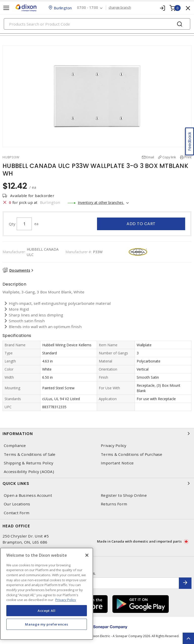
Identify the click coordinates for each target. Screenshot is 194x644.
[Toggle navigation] (6, 8)
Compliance (15, 446)
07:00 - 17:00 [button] (88, 8)
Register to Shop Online (124, 495)
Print (188, 157)
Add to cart (141, 224)
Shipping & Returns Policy (29, 463)
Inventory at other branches (101, 202)
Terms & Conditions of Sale (30, 454)
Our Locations (17, 504)
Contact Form (17, 513)
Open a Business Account (28, 495)
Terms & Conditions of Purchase (132, 454)
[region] (47, 594)
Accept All (47, 611)
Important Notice (117, 463)
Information (97, 434)
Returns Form (114, 504)
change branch (120, 8)
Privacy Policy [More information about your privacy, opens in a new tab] (66, 600)
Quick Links (97, 483)
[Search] (97, 24)
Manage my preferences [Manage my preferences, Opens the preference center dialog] (46, 624)
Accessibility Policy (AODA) (29, 472)
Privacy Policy (114, 446)
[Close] (87, 555)
